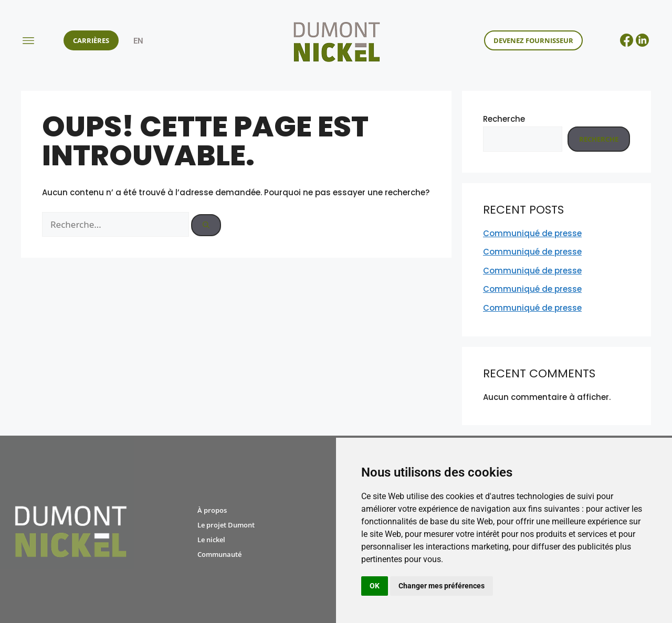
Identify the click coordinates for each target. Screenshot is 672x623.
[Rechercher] (206, 225)
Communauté (219, 554)
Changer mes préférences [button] (442, 586)
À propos (212, 510)
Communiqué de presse (532, 233)
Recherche (504, 119)
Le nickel (211, 540)
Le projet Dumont (226, 525)
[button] (28, 40)
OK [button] (375, 586)
